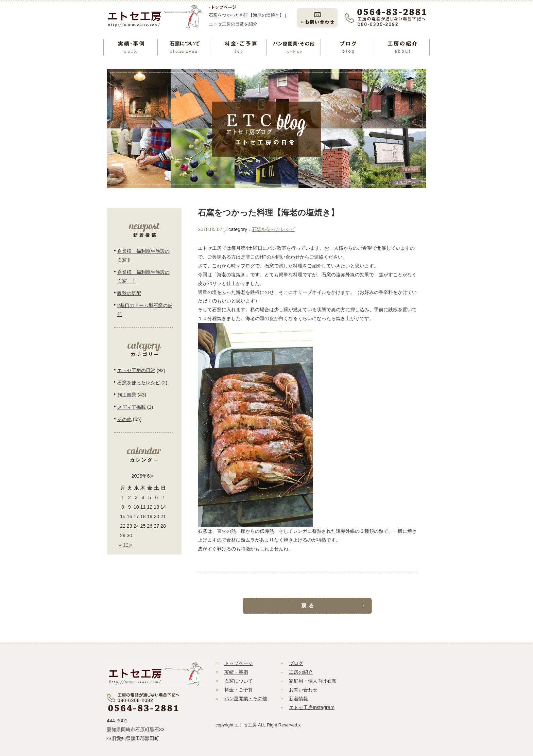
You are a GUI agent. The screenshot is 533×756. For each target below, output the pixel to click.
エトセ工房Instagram (312, 707)
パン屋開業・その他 (246, 699)
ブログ (296, 663)
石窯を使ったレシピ (273, 229)
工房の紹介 (301, 672)
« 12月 (126, 545)
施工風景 (127, 395)
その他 (124, 419)
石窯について (239, 681)
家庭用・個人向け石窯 (313, 681)
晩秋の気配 (129, 293)
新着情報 (298, 699)
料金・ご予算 (239, 690)
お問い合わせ (303, 690)
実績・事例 (236, 672)
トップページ (239, 663)
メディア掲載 (132, 407)
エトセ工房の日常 (136, 370)
